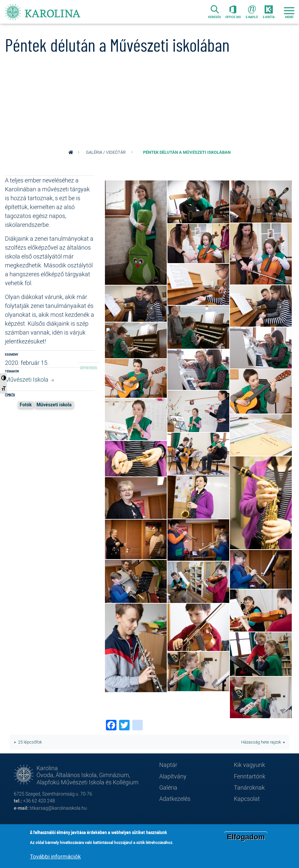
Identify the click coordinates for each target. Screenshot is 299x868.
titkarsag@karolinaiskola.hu (58, 808)
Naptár (168, 765)
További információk (55, 856)
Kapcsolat (247, 799)
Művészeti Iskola (27, 379)
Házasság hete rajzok (261, 742)
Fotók (26, 405)
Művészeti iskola (54, 405)
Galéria (168, 787)
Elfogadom (246, 837)
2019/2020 (88, 368)
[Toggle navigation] (289, 12)
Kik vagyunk (249, 765)
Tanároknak (249, 787)
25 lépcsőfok (30, 742)
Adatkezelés (175, 799)
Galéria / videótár (106, 152)
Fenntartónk (250, 776)
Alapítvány (173, 776)
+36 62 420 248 (39, 801)
